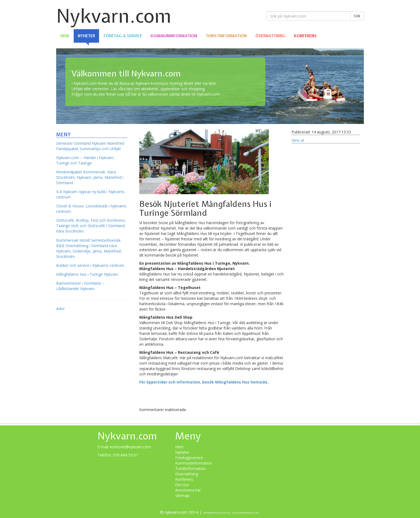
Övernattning (270, 36)
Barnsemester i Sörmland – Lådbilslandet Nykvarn (80, 286)
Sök (357, 16)
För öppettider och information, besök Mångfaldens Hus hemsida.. (204, 382)
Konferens (305, 36)
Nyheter (86, 36)
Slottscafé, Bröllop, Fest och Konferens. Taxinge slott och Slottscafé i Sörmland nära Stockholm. (91, 226)
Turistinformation (226, 36)
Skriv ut (298, 140)
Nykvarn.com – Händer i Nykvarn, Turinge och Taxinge (85, 160)
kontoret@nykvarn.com (131, 447)
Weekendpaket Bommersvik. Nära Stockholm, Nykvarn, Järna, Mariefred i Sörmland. (90, 177)
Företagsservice (189, 458)
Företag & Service (123, 36)
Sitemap (182, 495)
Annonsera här (188, 490)
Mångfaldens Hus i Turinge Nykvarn (87, 274)
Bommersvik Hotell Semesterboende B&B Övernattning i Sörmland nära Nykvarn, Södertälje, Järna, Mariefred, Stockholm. (89, 248)
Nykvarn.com (114, 16)
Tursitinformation (190, 468)
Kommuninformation (174, 36)
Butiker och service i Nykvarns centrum (90, 265)
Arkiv (60, 309)
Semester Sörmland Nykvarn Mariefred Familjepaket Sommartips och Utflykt (90, 146)
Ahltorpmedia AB (245, 513)
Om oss (182, 485)
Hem (65, 36)
